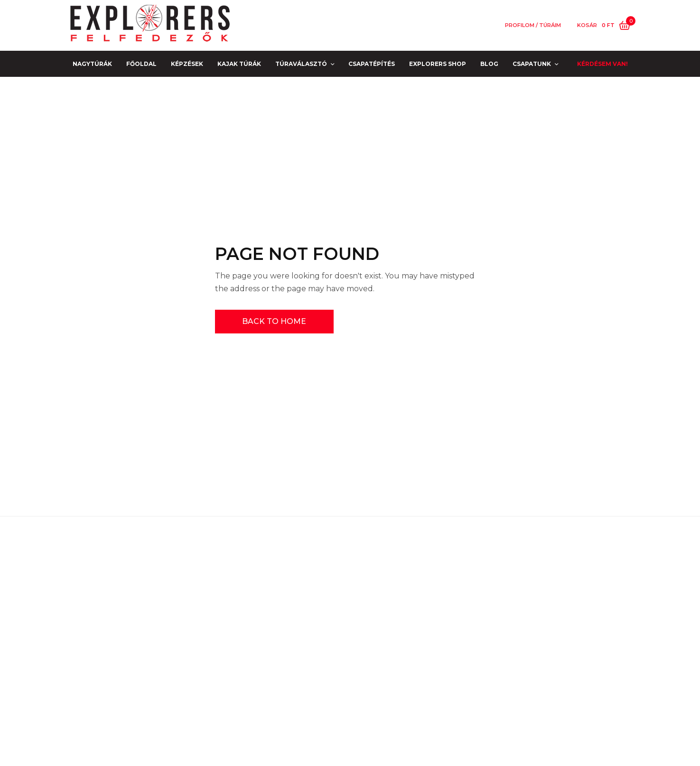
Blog (489, 64)
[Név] (493, 616)
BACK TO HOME (274, 321)
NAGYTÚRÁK (92, 64)
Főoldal (141, 64)
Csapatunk (532, 64)
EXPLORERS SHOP (438, 64)
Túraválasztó (301, 64)
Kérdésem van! (602, 64)
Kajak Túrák (239, 64)
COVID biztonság (137, 595)
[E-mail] (493, 646)
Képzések (187, 64)
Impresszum (136, 636)
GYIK (136, 622)
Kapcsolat (137, 650)
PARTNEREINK (136, 664)
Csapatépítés (372, 64)
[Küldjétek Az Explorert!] (416, 679)
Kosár (587, 25)
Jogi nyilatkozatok (137, 609)
